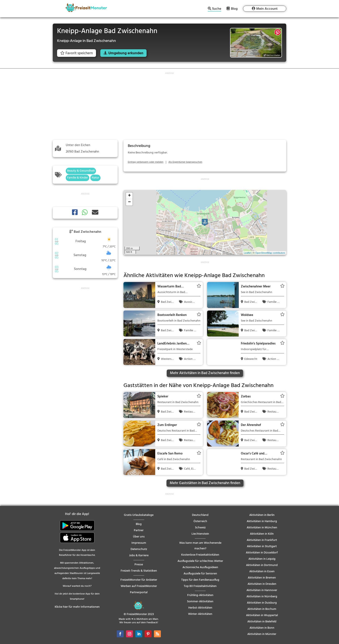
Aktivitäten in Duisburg (262, 603)
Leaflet (247, 253)
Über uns (139, 537)
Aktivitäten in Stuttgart (262, 546)
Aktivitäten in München (262, 528)
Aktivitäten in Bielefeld (262, 622)
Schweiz (200, 528)
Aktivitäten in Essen (262, 571)
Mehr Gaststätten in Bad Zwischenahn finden (205, 483)
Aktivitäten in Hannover (262, 590)
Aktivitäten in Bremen (262, 578)
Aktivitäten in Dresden (262, 584)
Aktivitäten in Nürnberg (262, 597)
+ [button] (129, 196)
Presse (139, 565)
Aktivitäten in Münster (262, 634)
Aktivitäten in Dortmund (262, 565)
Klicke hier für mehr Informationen (77, 607)
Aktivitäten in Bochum (262, 609)
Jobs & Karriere (139, 556)
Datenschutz (139, 549)
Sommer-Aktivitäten (200, 602)
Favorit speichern (77, 53)
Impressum (139, 543)
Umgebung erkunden (126, 53)
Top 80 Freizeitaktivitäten (200, 586)
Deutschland (200, 515)
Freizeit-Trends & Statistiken (139, 571)
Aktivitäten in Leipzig (262, 559)
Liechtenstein (200, 534)
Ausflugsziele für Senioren (200, 574)
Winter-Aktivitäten (200, 614)
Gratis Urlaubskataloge (139, 515)
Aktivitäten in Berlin (262, 515)
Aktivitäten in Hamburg (262, 521)
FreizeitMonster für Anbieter (139, 580)
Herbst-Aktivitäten (200, 608)
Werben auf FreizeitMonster (139, 586)
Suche (217, 9)
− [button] (129, 202)
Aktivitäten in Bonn (262, 628)
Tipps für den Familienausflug (200, 580)
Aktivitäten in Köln (262, 534)
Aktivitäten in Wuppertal (262, 615)
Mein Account (267, 9)
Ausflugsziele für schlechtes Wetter (200, 561)
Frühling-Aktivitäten (200, 595)
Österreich (200, 521)
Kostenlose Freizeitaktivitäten (200, 555)
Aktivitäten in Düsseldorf (262, 553)
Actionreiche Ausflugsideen (200, 567)
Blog (234, 9)
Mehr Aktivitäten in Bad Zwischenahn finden (205, 373)
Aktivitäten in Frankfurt (262, 540)
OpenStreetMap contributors (270, 253)
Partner (139, 530)
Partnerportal (139, 592)
